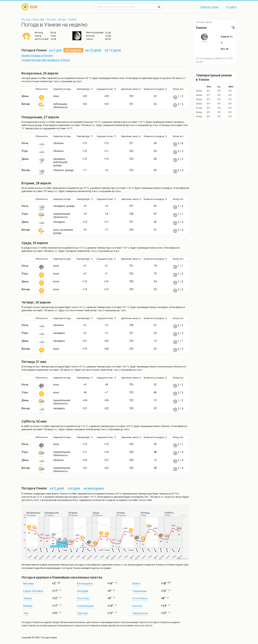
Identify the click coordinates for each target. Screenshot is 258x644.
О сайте (231, 7)
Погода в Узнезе (31, 622)
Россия (51, 20)
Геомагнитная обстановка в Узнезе (46, 60)
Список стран (209, 7)
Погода (26, 20)
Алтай (62, 20)
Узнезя (72, 20)
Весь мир (39, 20)
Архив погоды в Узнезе (37, 56)
